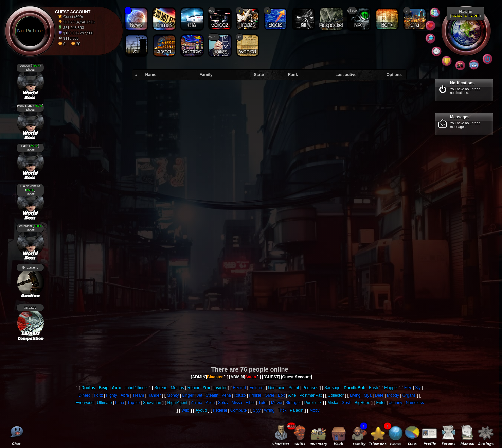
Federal (220, 410)
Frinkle (255, 395)
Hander (154, 395)
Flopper (391, 388)
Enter (381, 403)
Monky (173, 395)
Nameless (415, 403)
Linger (188, 395)
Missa (237, 403)
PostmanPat (310, 395)
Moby (314, 410)
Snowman (152, 403)
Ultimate (104, 403)
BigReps (362, 403)
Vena (226, 395)
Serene (161, 388)
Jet (200, 395)
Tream (138, 395)
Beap (103, 388)
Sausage (332, 388)
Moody (393, 395)
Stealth (212, 395)
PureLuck (313, 403)
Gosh (347, 403)
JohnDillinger (136, 388)
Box (281, 395)
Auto (116, 388)
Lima (120, 403)
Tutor (263, 403)
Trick (282, 410)
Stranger (293, 403)
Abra (125, 395)
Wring (269, 410)
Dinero (84, 395)
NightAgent (177, 403)
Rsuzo (240, 395)
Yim (207, 388)
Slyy (257, 410)
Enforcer (257, 388)
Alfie (292, 395)
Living (355, 395)
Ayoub (201, 410)
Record (240, 388)
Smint (294, 388)
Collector (336, 395)
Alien (210, 403)
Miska (333, 403)
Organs (409, 395)
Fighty (112, 395)
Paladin (297, 410)
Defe (379, 395)
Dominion (277, 388)
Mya (368, 395)
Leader (220, 388)
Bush (373, 388)
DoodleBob (355, 388)
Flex (408, 388)
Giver (270, 395)
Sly (418, 388)
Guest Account (297, 377)
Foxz (98, 395)
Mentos (177, 388)
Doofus (88, 388)
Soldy (223, 403)
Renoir (193, 388)
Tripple (133, 403)
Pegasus (310, 388)
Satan (251, 377)
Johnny (396, 403)
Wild (185, 410)
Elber (250, 403)
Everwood (84, 403)
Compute (239, 410)
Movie (276, 403)
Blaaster (215, 377)
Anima (197, 403)
